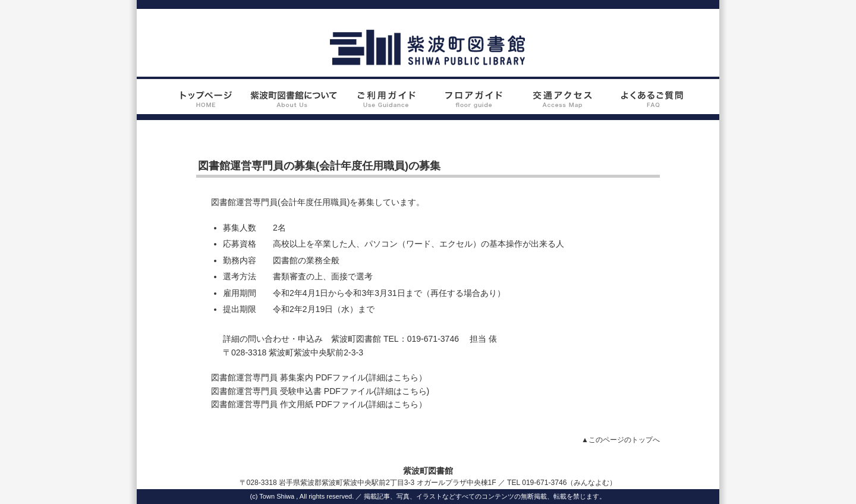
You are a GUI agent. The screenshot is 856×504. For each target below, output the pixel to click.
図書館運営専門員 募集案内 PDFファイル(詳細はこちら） (319, 377)
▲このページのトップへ (621, 440)
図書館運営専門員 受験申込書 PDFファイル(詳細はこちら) (320, 391)
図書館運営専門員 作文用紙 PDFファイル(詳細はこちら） (319, 404)
